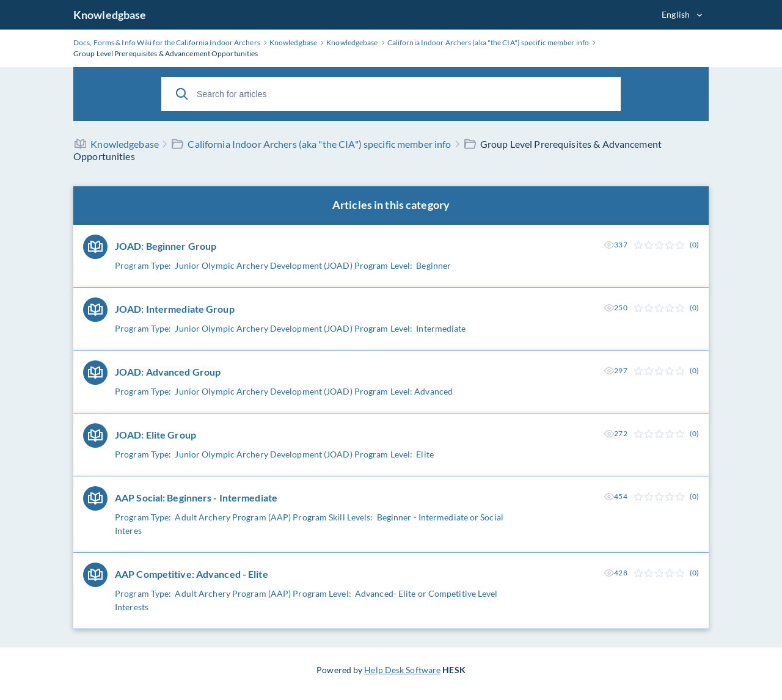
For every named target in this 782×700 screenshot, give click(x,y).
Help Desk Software (402, 670)
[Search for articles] (391, 94)
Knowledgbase (110, 15)
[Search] (182, 94)
